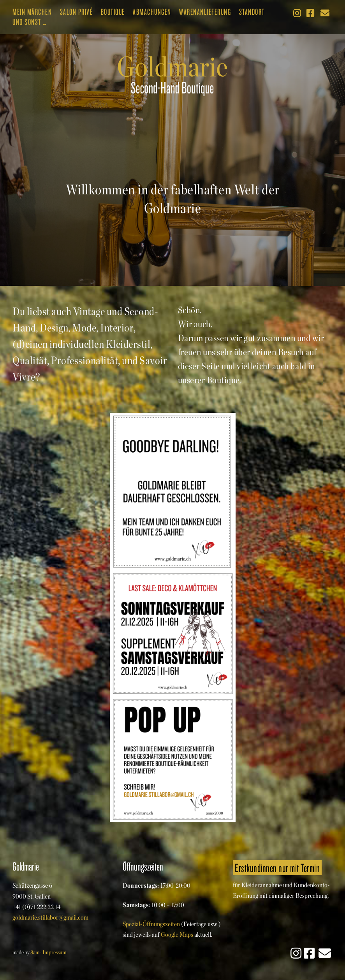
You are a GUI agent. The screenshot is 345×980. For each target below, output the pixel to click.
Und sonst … (30, 22)
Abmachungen (152, 12)
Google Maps (177, 934)
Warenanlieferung (205, 12)
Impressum (55, 952)
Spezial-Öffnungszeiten (151, 924)
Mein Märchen (32, 12)
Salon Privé (77, 12)
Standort (252, 12)
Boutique (113, 12)
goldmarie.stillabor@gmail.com (50, 917)
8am (35, 952)
